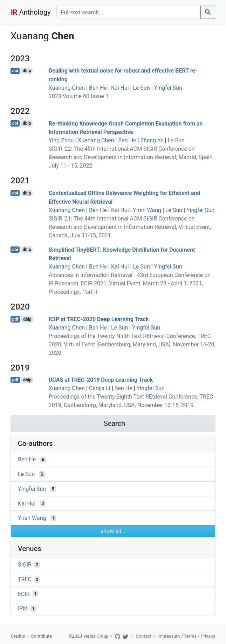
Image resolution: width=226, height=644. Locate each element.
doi (15, 71)
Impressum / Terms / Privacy (186, 636)
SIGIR (25, 565)
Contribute (41, 636)
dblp (27, 71)
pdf (15, 319)
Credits (18, 636)
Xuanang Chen (67, 88)
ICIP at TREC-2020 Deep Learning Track (99, 319)
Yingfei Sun (168, 88)
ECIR (24, 594)
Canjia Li (100, 388)
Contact (144, 636)
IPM (23, 608)
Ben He (98, 88)
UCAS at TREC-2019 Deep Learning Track (101, 380)
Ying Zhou (61, 140)
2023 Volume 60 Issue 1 (79, 96)
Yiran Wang (147, 210)
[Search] (129, 12)
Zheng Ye (152, 140)
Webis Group (96, 636)
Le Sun (141, 88)
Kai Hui (120, 88)
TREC (25, 579)
